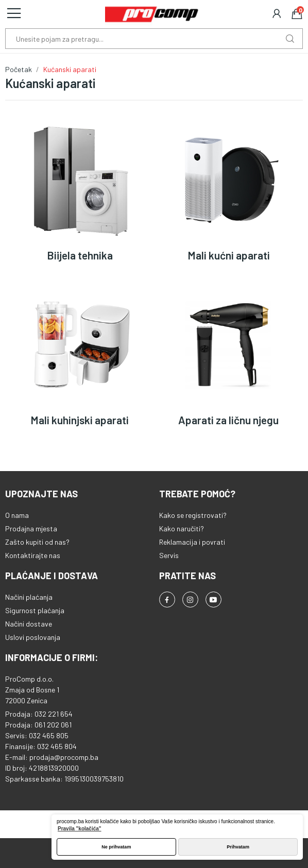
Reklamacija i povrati (192, 542)
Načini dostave (29, 624)
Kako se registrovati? (193, 515)
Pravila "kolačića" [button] (80, 829)
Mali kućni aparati (229, 255)
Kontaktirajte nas (33, 555)
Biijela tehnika (80, 255)
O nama (17, 515)
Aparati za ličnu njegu (228, 420)
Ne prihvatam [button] (116, 847)
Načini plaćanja (29, 597)
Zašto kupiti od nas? (37, 542)
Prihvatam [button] (238, 847)
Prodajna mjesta (31, 528)
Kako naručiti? (182, 528)
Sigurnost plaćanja (35, 610)
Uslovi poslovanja (33, 637)
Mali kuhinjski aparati (80, 420)
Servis (169, 555)
